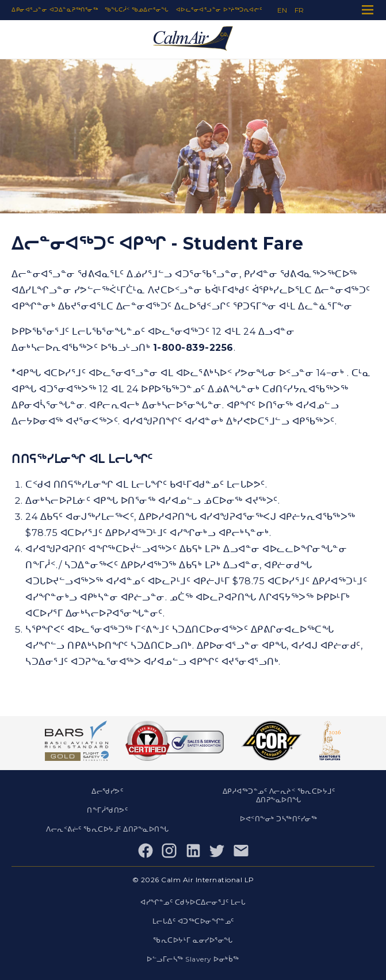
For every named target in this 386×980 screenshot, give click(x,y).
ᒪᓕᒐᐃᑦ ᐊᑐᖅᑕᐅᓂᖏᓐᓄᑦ (193, 921)
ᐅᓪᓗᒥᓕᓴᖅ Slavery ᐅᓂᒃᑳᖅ (193, 959)
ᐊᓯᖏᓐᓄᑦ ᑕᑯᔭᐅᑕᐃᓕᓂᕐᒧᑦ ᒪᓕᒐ (193, 902)
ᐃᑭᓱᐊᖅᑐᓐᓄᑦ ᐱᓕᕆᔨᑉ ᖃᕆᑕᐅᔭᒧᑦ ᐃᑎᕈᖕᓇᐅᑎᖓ (279, 795)
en (282, 10)
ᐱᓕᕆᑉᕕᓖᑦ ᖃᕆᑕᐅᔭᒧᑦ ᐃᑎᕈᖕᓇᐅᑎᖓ (107, 829)
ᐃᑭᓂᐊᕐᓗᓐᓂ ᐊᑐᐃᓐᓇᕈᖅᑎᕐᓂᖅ (55, 9)
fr (299, 10)
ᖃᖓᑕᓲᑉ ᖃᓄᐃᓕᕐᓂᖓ (137, 9)
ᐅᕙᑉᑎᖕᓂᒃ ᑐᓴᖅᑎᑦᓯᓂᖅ (278, 819)
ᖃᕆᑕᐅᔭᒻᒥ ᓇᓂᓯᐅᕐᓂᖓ (193, 940)
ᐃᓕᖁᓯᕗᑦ (107, 791)
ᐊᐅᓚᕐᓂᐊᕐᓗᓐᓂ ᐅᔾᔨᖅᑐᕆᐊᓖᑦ (219, 9)
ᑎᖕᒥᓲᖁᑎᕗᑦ (107, 810)
